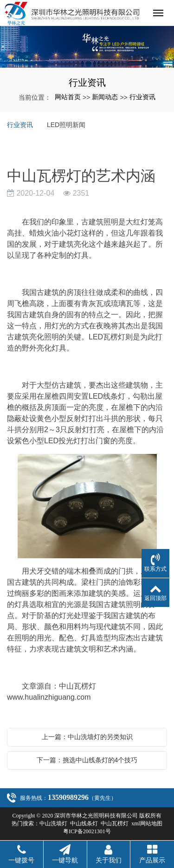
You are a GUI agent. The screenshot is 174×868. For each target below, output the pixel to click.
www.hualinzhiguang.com (49, 697)
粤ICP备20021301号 (87, 831)
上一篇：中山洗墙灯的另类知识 (87, 737)
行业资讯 (142, 97)
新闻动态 (105, 97)
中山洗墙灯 (53, 823)
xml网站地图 (147, 823)
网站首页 (68, 97)
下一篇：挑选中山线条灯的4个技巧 (87, 760)
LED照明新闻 (66, 125)
